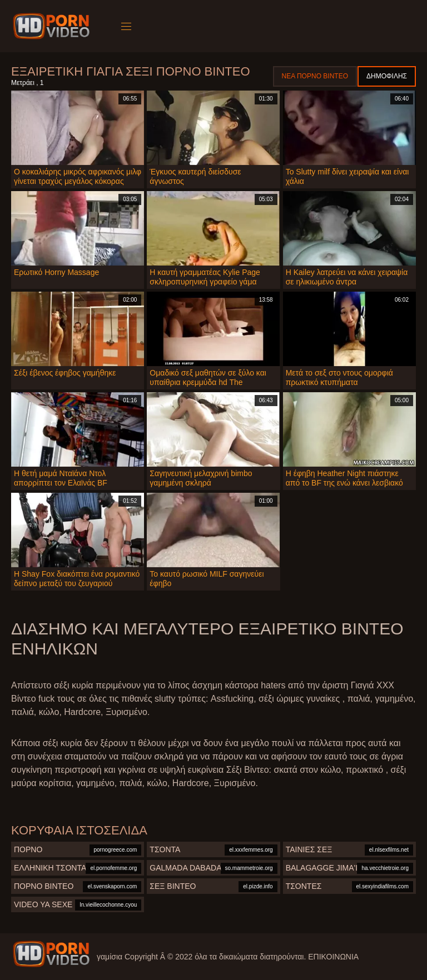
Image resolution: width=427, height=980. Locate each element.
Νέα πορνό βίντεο (315, 76)
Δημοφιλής (387, 76)
